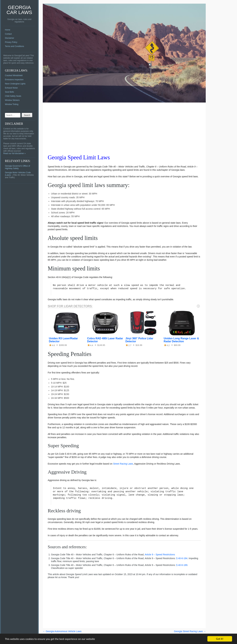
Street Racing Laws (123, 464)
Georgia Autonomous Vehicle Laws (62, 631)
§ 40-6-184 (182, 558)
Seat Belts (9, 92)
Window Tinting (12, 104)
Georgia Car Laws (19, 10)
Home (8, 30)
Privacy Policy (11, 42)
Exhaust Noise (11, 88)
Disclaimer (10, 38)
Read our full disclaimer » (14, 153)
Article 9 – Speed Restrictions (160, 555)
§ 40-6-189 (182, 565)
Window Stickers (12, 100)
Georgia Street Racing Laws (190, 631)
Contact (8, 34)
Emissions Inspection (14, 80)
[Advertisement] (124, 126)
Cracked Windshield (14, 75)
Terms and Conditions (14, 46)
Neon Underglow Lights (15, 84)
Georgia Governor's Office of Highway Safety (17, 167)
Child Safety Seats (13, 96)
